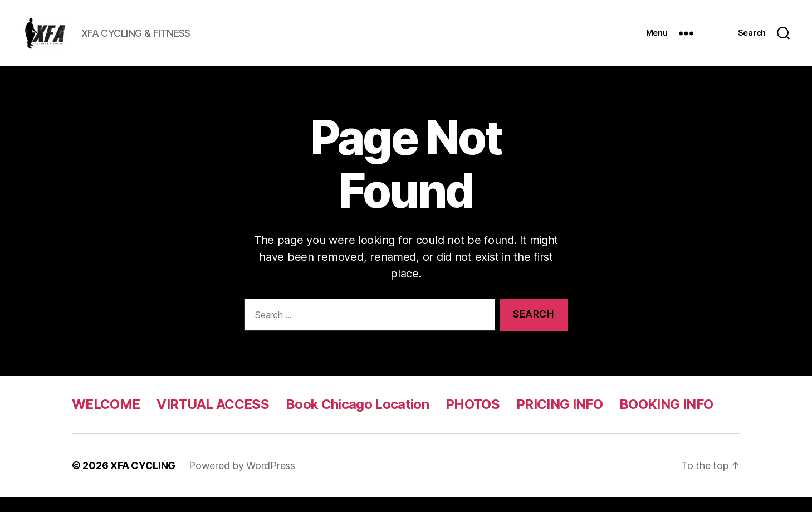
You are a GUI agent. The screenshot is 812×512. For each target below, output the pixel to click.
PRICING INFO (559, 419)
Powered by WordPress (242, 481)
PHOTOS (473, 419)
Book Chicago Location (357, 419)
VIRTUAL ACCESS (213, 419)
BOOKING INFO (666, 419)
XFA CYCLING (143, 481)
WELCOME (106, 419)
